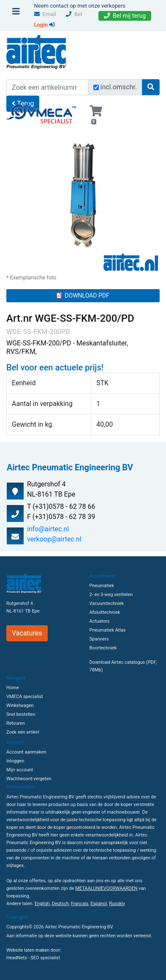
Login (45, 25)
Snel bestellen (21, 714)
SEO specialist (45, 958)
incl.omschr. (119, 87)
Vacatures (27, 633)
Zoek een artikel (23, 732)
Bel (74, 14)
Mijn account (20, 770)
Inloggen (15, 761)
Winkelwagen (20, 705)
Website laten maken (28, 950)
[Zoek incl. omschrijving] (96, 87)
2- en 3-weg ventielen (111, 595)
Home (13, 688)
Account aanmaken (26, 752)
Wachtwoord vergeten (29, 779)
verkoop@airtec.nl (54, 539)
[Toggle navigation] (16, 14)
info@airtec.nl (48, 529)
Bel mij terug (125, 16)
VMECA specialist (25, 697)
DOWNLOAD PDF (83, 295)
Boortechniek (103, 648)
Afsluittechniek (105, 612)
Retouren (16, 723)
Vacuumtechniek (107, 603)
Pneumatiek (102, 586)
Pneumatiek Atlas (108, 630)
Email (45, 14)
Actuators (100, 621)
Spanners (99, 639)
